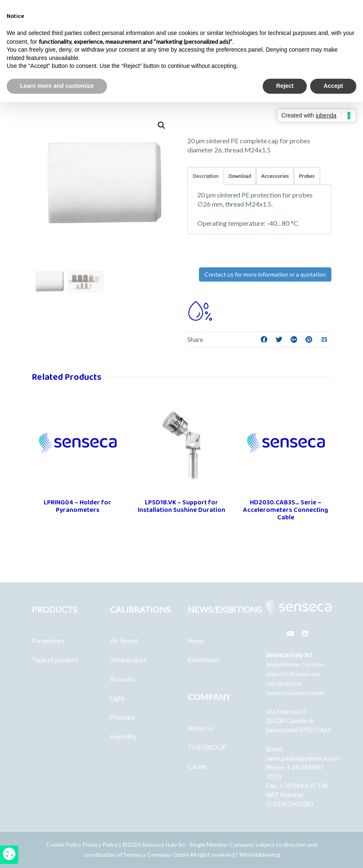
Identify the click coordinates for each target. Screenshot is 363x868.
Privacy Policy (100, 844)
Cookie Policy (64, 844)
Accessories (275, 176)
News (196, 640)
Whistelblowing (260, 854)
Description (206, 176)
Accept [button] (333, 86)
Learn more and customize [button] (57, 86)
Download (240, 176)
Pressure (122, 717)
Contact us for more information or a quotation (265, 274)
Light (117, 698)
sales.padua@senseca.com (303, 758)
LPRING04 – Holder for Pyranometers (77, 506)
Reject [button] (285, 86)
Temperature (128, 660)
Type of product (55, 660)
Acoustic (123, 679)
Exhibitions (204, 660)
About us (201, 728)
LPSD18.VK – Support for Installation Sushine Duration (181, 506)
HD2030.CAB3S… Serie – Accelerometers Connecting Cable (286, 510)
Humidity (123, 736)
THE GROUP (207, 747)
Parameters (48, 640)
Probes (307, 176)
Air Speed (124, 640)
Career (198, 766)
